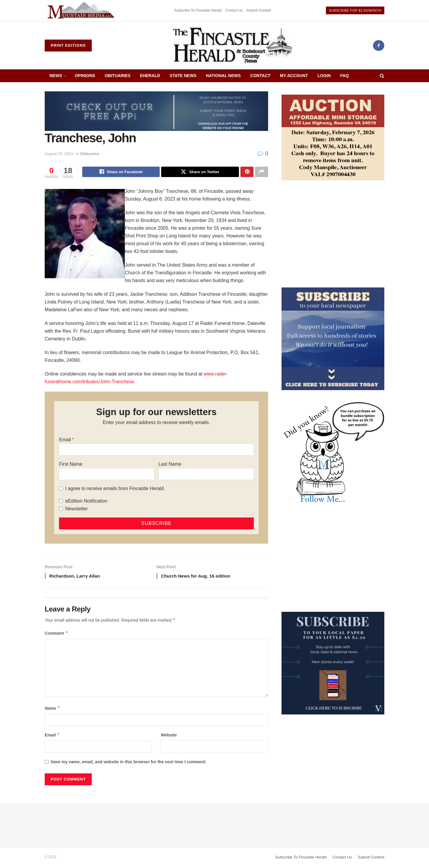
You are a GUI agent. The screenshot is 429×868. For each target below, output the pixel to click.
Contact (260, 76)
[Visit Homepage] (232, 46)
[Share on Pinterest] (247, 172)
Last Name (170, 465)
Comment (56, 635)
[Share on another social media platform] (262, 172)
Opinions (85, 76)
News (56, 76)
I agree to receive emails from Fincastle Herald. (115, 489)
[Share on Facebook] (121, 172)
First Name (71, 465)
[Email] (156, 450)
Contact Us (234, 10)
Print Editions (68, 45)
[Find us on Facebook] (379, 46)
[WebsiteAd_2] (333, 663)
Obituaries (117, 76)
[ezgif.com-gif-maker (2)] (156, 111)
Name (52, 710)
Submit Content (259, 10)
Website (169, 736)
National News (223, 76)
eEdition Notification (86, 502)
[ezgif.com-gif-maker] (333, 338)
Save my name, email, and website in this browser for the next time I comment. (129, 763)
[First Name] (107, 475)
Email (65, 440)
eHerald (150, 76)
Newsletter (77, 509)
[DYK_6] (333, 453)
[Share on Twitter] (200, 172)
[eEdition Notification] (61, 502)
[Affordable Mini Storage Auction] (333, 137)
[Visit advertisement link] (82, 11)
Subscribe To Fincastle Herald (198, 10)
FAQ (345, 76)
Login (324, 76)
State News (183, 76)
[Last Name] (206, 475)
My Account (294, 76)
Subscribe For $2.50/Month (355, 10)
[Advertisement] (333, 234)
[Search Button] (382, 76)
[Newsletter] (61, 509)
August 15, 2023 (59, 154)
